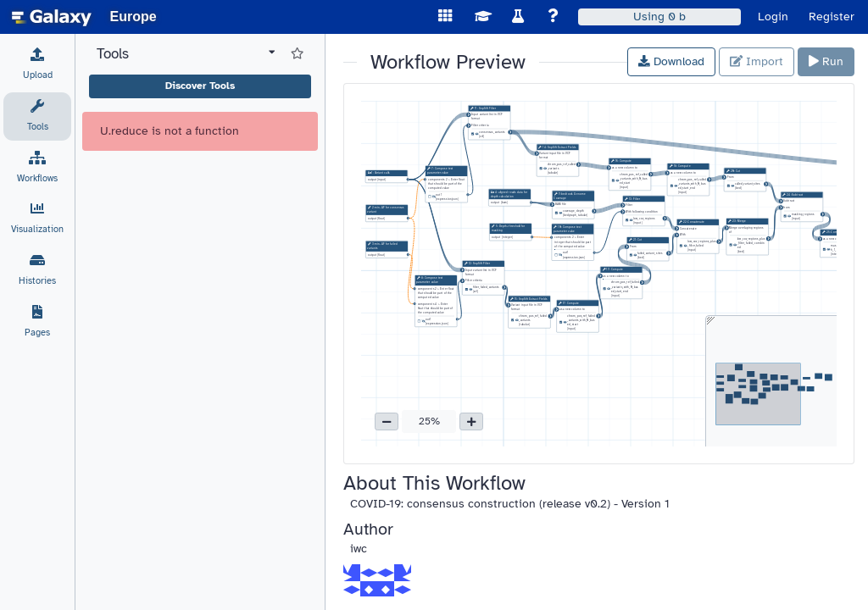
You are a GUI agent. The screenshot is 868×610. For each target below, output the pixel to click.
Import (757, 61)
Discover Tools (200, 86)
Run (826, 61)
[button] (387, 422)
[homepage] (52, 17)
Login (773, 17)
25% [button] (429, 421)
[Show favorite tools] (297, 54)
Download (671, 61)
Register (832, 17)
